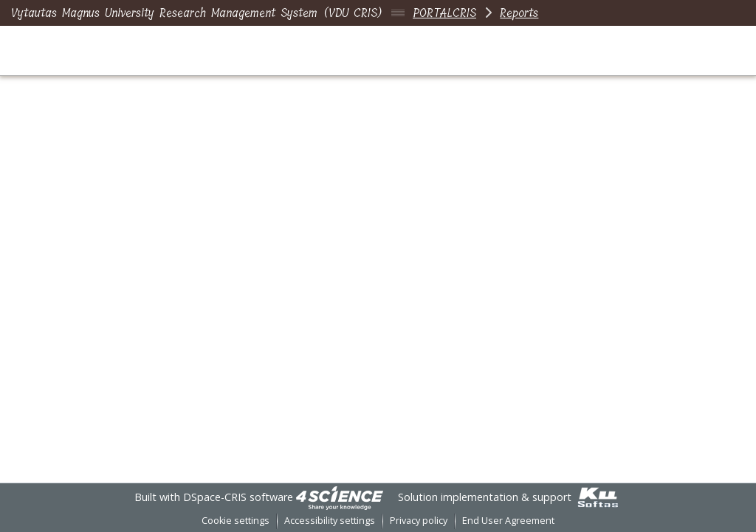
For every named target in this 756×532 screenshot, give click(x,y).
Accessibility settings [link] (330, 521)
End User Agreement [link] (508, 521)
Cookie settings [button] (236, 521)
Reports (519, 13)
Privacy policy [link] (419, 521)
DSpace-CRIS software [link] (238, 497)
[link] (340, 497)
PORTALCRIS (444, 13)
